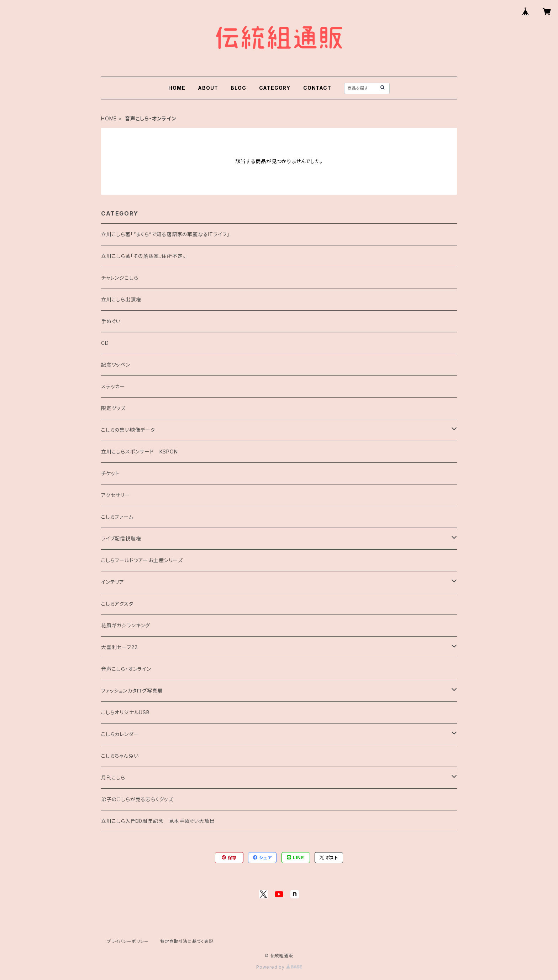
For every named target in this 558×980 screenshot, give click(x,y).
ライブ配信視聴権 (121, 538)
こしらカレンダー (120, 734)
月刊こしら (113, 777)
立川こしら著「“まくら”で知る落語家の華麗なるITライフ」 (165, 234)
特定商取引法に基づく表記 (187, 941)
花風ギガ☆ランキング (126, 625)
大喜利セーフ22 (119, 647)
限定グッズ (113, 408)
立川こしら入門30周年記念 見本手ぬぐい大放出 (158, 821)
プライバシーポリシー (128, 941)
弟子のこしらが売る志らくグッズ (137, 799)
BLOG (238, 88)
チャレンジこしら (120, 278)
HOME (177, 88)
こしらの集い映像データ (128, 430)
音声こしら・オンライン (126, 669)
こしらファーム (117, 517)
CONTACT (317, 88)
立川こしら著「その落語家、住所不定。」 (145, 256)
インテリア (113, 582)
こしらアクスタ (117, 604)
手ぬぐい (111, 321)
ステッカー (113, 386)
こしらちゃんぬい (120, 756)
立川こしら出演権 (121, 299)
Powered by (279, 967)
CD (105, 343)
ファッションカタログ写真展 (132, 691)
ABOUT (208, 88)
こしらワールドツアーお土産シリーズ (142, 560)
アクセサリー (115, 495)
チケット (110, 473)
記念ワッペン (116, 365)
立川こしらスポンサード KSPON (139, 452)
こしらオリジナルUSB (125, 712)
